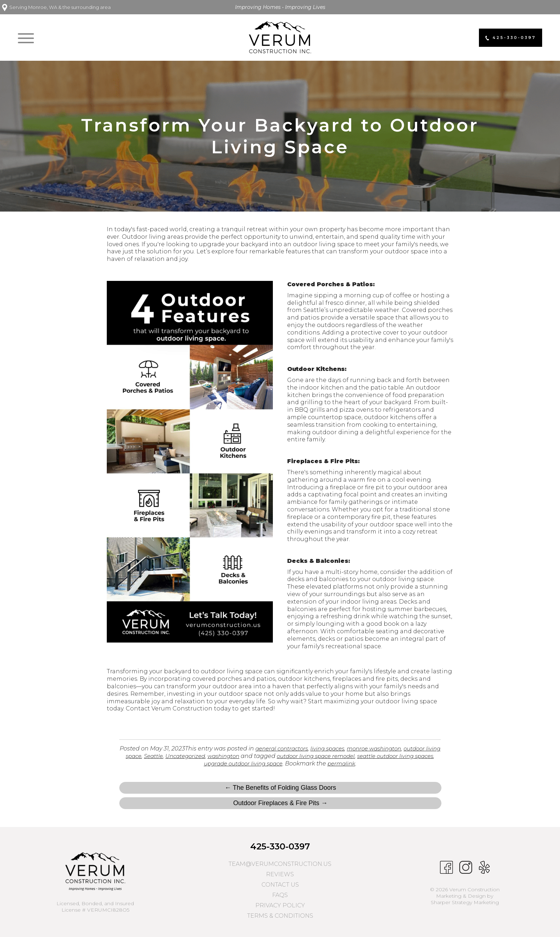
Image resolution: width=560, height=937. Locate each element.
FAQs (280, 895)
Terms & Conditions (280, 916)
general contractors (285, 748)
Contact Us (280, 885)
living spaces (334, 748)
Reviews (280, 874)
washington (248, 756)
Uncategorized (207, 756)
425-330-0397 (280, 846)
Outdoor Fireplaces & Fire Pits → (280, 803)
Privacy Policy (280, 905)
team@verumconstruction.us (280, 864)
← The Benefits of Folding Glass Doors (280, 788)
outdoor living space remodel (345, 756)
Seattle (173, 756)
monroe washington (384, 748)
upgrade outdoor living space (262, 764)
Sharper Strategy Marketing (465, 902)
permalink (364, 764)
